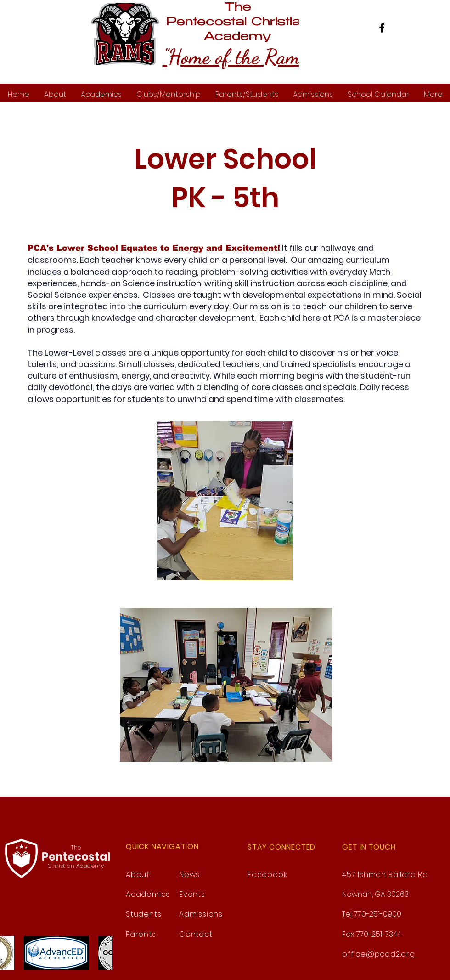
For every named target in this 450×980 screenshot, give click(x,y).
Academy (238, 37)
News (189, 875)
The (238, 8)
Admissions (201, 914)
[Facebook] (382, 28)
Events (192, 894)
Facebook (267, 875)
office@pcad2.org (379, 954)
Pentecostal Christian (237, 23)
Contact (196, 934)
